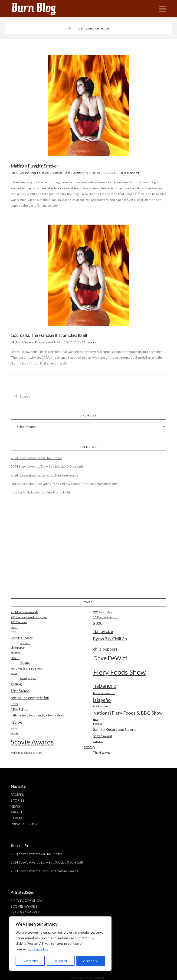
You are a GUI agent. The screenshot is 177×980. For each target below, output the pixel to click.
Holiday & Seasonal (51, 173)
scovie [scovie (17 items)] (15, 733)
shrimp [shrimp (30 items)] (89, 747)
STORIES (18, 800)
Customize (30, 961)
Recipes (67, 173)
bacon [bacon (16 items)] (14, 627)
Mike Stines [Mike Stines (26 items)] (19, 710)
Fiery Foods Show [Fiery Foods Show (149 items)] (119, 672)
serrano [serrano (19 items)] (98, 741)
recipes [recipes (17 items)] (98, 724)
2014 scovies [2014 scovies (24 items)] (103, 612)
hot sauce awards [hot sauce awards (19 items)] (104, 693)
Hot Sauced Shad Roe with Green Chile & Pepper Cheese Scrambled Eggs (64, 484)
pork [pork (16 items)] (96, 719)
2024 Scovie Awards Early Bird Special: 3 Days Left (47, 466)
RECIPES (17, 795)
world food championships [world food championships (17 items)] (26, 753)
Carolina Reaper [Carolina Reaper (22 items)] (22, 638)
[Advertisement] (89, 550)
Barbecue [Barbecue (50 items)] (103, 631)
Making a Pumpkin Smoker (34, 166)
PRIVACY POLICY (24, 824)
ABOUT (17, 812)
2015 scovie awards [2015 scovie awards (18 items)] (105, 617)
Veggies (77, 173)
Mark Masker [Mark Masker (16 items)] (101, 706)
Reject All (61, 961)
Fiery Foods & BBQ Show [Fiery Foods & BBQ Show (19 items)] (26, 669)
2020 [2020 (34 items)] (98, 623)
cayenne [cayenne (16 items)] (25, 643)
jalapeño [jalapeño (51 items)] (102, 700)
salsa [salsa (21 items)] (14, 728)
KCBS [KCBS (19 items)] (14, 704)
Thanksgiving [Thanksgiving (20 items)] (102, 753)
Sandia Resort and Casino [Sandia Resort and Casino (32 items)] (115, 729)
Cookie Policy (38, 949)
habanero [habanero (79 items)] (105, 685)
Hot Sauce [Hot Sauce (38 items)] (20, 691)
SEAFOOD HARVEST (26, 912)
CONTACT (19, 818)
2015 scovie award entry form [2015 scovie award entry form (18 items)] (29, 617)
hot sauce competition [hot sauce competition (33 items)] (30, 698)
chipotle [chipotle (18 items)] (16, 653)
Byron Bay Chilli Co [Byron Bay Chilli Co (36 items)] (110, 639)
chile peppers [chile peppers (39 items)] (105, 649)
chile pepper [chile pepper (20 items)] (18, 648)
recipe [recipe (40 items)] (16, 722)
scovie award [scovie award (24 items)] (103, 736)
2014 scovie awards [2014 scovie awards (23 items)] (25, 612)
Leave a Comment (129, 173)
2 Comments (89, 342)
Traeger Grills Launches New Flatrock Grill (41, 492)
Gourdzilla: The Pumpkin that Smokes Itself (49, 335)
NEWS (15, 806)
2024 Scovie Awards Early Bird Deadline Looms (44, 475)
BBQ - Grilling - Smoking (27, 173)
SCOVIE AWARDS (24, 906)
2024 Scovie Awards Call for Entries (36, 458)
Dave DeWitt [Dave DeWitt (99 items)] (110, 658)
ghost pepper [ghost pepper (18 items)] (28, 678)
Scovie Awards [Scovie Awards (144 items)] (32, 742)
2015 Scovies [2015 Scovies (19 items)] (19, 622)
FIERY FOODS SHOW (27, 901)
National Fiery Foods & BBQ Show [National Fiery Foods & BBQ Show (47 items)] (128, 713)
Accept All (91, 961)
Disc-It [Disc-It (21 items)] (15, 658)
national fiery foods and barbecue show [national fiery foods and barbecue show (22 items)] (37, 715)
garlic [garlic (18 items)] (14, 673)
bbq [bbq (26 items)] (13, 632)
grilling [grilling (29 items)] (16, 684)
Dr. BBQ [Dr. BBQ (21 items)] (25, 663)
